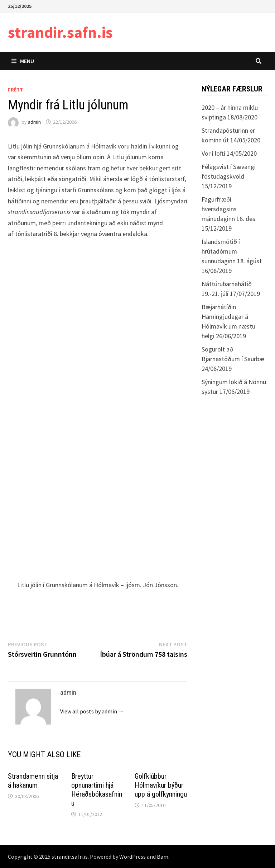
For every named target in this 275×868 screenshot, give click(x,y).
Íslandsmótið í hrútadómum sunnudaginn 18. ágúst (232, 251)
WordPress (132, 857)
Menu (23, 61)
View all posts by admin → (92, 711)
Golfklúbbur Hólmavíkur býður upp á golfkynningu (161, 785)
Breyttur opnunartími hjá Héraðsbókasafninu (97, 790)
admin (34, 122)
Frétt (15, 90)
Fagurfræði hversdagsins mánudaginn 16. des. (229, 209)
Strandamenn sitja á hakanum (33, 781)
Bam (163, 857)
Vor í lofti (213, 153)
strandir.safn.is (60, 32)
